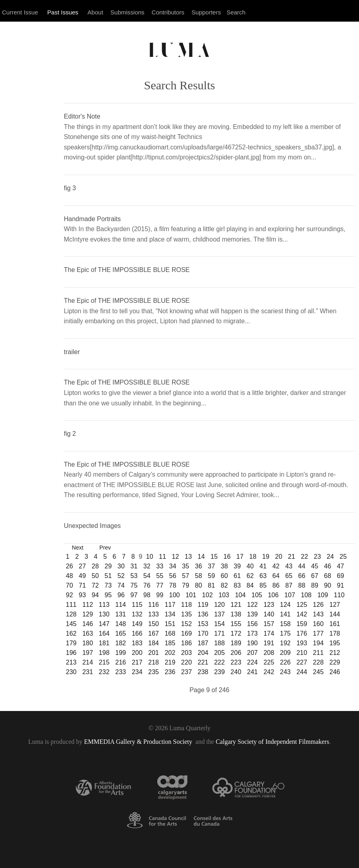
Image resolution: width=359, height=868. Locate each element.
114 (121, 605)
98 (147, 595)
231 (88, 672)
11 (162, 557)
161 (335, 624)
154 (220, 624)
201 (153, 653)
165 (121, 633)
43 (289, 566)
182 (121, 643)
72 (95, 585)
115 (137, 605)
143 (318, 614)
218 (153, 662)
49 (82, 576)
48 (70, 576)
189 (236, 643)
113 (104, 605)
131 (121, 614)
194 (318, 643)
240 (236, 672)
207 (252, 653)
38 (225, 566)
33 (160, 566)
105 (257, 595)
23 (317, 557)
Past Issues (63, 12)
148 (121, 624)
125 (302, 605)
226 (286, 662)
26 (70, 566)
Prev (105, 548)
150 (153, 624)
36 (199, 566)
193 (302, 643)
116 (153, 605)
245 (318, 672)
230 (71, 672)
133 (153, 614)
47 (341, 566)
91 (341, 585)
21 (291, 557)
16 (227, 557)
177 (318, 633)
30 (121, 566)
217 (137, 662)
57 (186, 576)
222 (220, 662)
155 (236, 624)
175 (286, 633)
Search (236, 12)
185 (170, 643)
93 (82, 595)
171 (220, 633)
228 (318, 662)
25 (343, 557)
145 (71, 624)
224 (252, 662)
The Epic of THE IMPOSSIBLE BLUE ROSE (127, 270)
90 (328, 585)
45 (315, 566)
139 (252, 614)
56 (173, 576)
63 (263, 576)
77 (160, 585)
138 (236, 614)
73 (108, 585)
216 (121, 662)
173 (252, 633)
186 (187, 643)
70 (70, 585)
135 (187, 614)
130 (104, 614)
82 (225, 585)
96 (121, 595)
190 (252, 643)
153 (203, 624)
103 (224, 595)
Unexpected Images (92, 526)
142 (302, 614)
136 (203, 614)
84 (250, 585)
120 (220, 605)
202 (170, 653)
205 (220, 653)
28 (95, 566)
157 (269, 624)
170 (203, 633)
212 (335, 653)
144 (335, 614)
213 (71, 662)
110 (339, 595)
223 (236, 662)
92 (70, 595)
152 (187, 624)
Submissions (127, 12)
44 (302, 566)
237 (187, 672)
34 (173, 566)
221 (203, 662)
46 (328, 566)
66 (302, 576)
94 (95, 595)
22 (305, 557)
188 (220, 643)
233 (121, 672)
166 (137, 633)
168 (170, 633)
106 (273, 595)
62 (250, 576)
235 (153, 672)
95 (108, 595)
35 (186, 566)
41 (263, 566)
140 (269, 614)
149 (137, 624)
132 (137, 614)
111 (71, 605)
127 (335, 605)
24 (330, 557)
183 (137, 643)
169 (187, 633)
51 (108, 576)
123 (269, 605)
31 (134, 566)
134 (170, 614)
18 (253, 557)
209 (286, 653)
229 (335, 662)
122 (252, 605)
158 (286, 624)
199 (121, 653)
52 (121, 576)
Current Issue (20, 12)
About (95, 12)
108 (306, 595)
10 (150, 557)
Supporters (206, 12)
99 (160, 595)
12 (175, 557)
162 (71, 633)
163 (88, 633)
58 (199, 576)
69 (341, 576)
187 (203, 643)
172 (236, 633)
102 (208, 595)
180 (88, 643)
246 (335, 672)
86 (276, 585)
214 (88, 662)
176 (302, 633)
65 (289, 576)
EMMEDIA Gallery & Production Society (139, 742)
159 (302, 624)
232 (104, 672)
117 (170, 605)
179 (71, 643)
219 (170, 662)
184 (153, 643)
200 (137, 653)
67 (315, 576)
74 (121, 585)
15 (214, 557)
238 (203, 672)
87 (289, 585)
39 (237, 566)
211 (318, 653)
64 (276, 576)
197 (88, 653)
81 (211, 585)
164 (104, 633)
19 (266, 557)
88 (302, 585)
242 (269, 672)
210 (302, 653)
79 (186, 585)
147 (104, 624)
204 (203, 653)
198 (104, 653)
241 (252, 672)
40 (250, 566)
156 (252, 624)
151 (170, 624)
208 (269, 653)
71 (82, 585)
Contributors (168, 12)
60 (225, 576)
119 (203, 605)
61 (237, 576)
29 (108, 566)
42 (276, 566)
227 (302, 662)
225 (269, 662)
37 (211, 566)
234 (137, 672)
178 (335, 633)
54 (147, 576)
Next (78, 548)
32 (147, 566)
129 (88, 614)
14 (201, 557)
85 (263, 585)
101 (191, 595)
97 (134, 595)
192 (286, 643)
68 (328, 576)
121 (236, 605)
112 (88, 605)
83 (237, 585)
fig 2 (70, 434)
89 (315, 585)
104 (240, 595)
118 (187, 605)
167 (153, 633)
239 (220, 672)
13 (188, 557)
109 (323, 595)
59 (211, 576)
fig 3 (70, 188)
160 (318, 624)
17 (240, 557)
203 (187, 653)
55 (160, 576)
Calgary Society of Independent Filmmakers (272, 742)
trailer (72, 352)
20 (279, 557)
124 (286, 605)
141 (286, 614)
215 (104, 662)
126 (318, 605)
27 (82, 566)
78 (173, 585)
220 (187, 662)
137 (220, 614)
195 (335, 643)
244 (302, 672)
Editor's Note (82, 116)
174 (269, 633)
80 (199, 585)
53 (134, 576)
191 (269, 643)
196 (71, 653)
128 (71, 614)
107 (290, 595)
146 (88, 624)
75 (134, 585)
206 (236, 653)
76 (147, 585)
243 (286, 672)
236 (170, 672)
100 (175, 595)
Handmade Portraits (92, 219)
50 (95, 576)
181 (104, 643)
